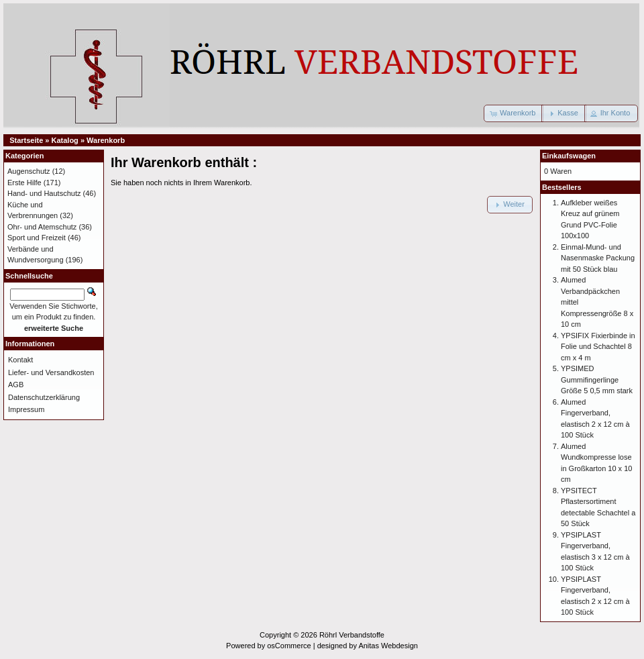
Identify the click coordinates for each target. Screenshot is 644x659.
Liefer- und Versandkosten (51, 372)
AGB (16, 385)
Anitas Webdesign (388, 646)
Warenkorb (106, 140)
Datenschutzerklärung (44, 397)
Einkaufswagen (569, 156)
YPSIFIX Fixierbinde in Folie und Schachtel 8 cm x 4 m (598, 347)
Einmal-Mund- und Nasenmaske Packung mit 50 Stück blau (598, 258)
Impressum (26, 409)
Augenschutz (29, 171)
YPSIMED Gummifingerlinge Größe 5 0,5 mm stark (597, 379)
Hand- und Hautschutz (44, 193)
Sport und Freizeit (37, 238)
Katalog (65, 140)
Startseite (26, 140)
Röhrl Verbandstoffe (352, 635)
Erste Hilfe (24, 183)
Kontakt (20, 360)
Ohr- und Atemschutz (42, 227)
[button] (514, 113)
